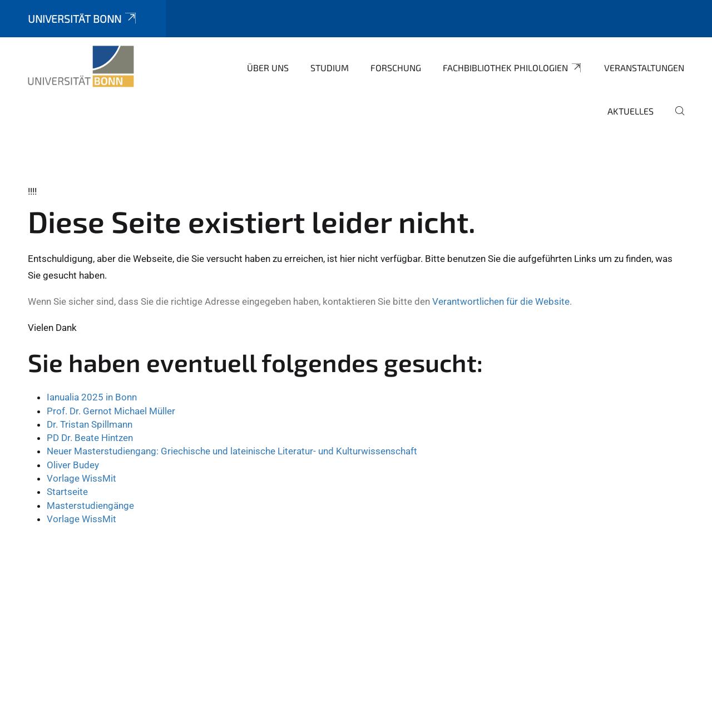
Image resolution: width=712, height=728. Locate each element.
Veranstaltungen (644, 68)
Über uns (268, 68)
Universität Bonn (83, 19)
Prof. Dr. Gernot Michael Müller (111, 411)
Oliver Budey (73, 465)
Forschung (396, 68)
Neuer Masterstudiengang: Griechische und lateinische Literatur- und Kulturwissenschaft (232, 451)
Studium (330, 68)
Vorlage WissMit (81, 478)
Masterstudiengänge (90, 506)
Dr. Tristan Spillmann (90, 424)
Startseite (67, 492)
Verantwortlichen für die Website (501, 301)
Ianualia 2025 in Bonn (92, 397)
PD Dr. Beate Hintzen (90, 438)
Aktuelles (631, 111)
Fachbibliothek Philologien (513, 68)
